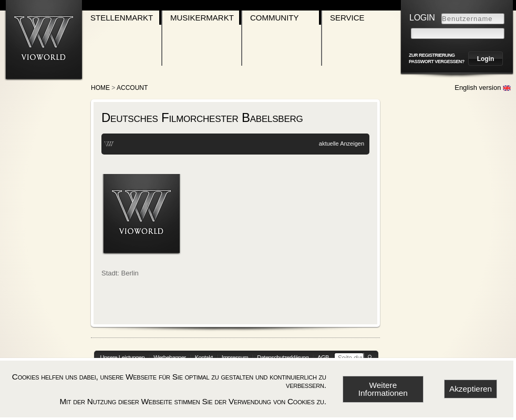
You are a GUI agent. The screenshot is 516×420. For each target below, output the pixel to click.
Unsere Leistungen (123, 357)
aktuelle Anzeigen (342, 144)
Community (275, 18)
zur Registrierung (432, 55)
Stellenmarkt (122, 18)
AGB (323, 357)
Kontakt (204, 357)
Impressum (235, 357)
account (132, 88)
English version (483, 88)
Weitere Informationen (383, 389)
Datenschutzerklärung (283, 357)
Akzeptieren (471, 389)
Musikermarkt (202, 18)
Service (347, 18)
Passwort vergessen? (437, 62)
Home (100, 88)
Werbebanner (170, 357)
